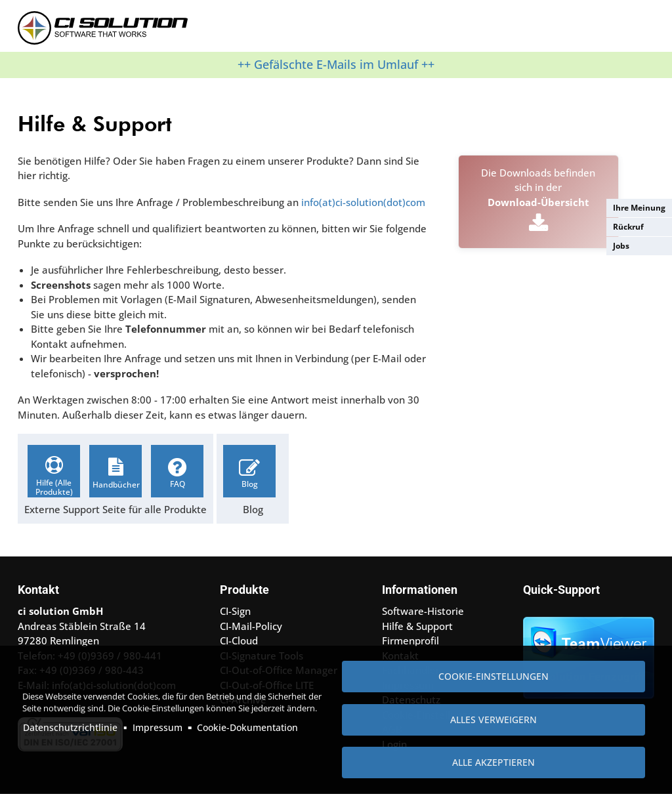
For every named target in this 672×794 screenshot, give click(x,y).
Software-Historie (423, 611)
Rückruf (628, 227)
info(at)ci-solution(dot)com (363, 202)
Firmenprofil (410, 640)
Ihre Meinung (639, 208)
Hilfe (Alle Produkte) (54, 487)
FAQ (178, 484)
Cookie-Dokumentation (247, 727)
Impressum (157, 727)
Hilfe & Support (417, 626)
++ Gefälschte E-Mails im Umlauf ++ (336, 64)
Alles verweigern (493, 720)
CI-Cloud (239, 640)
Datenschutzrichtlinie (70, 727)
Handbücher (116, 485)
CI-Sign (235, 611)
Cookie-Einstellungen (493, 676)
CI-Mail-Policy (251, 626)
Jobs (621, 246)
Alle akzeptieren (493, 762)
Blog (250, 484)
